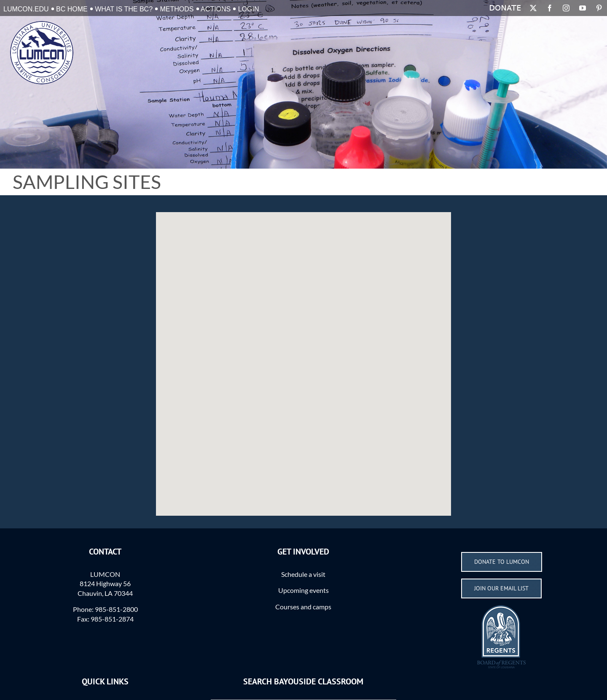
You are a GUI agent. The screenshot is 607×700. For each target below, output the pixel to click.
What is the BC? (124, 9)
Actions (216, 9)
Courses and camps (303, 607)
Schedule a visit (303, 574)
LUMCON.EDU (26, 9)
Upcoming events (303, 590)
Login (249, 9)
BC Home (72, 9)
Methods (177, 9)
